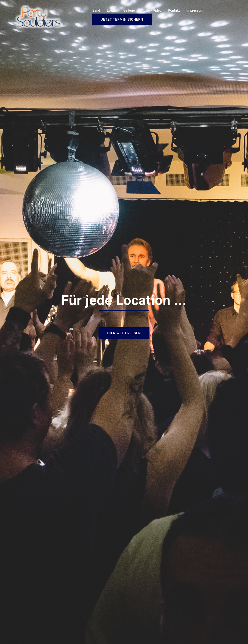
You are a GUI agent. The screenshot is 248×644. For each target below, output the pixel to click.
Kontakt (174, 10)
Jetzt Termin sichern (122, 19)
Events (112, 10)
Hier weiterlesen (124, 333)
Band (96, 10)
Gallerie (129, 10)
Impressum (195, 10)
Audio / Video (151, 10)
